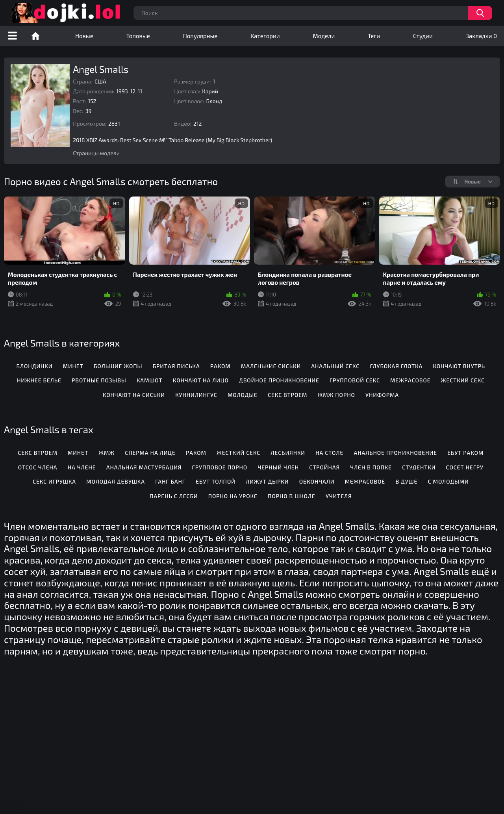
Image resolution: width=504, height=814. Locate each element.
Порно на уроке (233, 496)
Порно (35, 36)
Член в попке (371, 467)
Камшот (150, 380)
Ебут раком (465, 453)
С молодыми (448, 481)
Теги (374, 36)
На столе (329, 453)
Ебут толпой (216, 481)
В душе (406, 481)
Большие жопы (118, 366)
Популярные (200, 36)
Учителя (339, 496)
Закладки (481, 36)
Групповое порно (220, 467)
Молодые (243, 395)
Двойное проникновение (279, 380)
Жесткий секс (463, 380)
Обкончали (317, 481)
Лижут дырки (267, 481)
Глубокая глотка (396, 366)
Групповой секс (355, 380)
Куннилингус (196, 395)
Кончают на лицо (201, 380)
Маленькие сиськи (271, 366)
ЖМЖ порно (336, 395)
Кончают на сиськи (134, 395)
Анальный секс (335, 366)
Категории (265, 36)
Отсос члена (38, 467)
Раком (220, 366)
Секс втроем (287, 395)
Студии (423, 36)
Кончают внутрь (459, 366)
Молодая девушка (116, 481)
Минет (73, 366)
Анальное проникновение (395, 453)
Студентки (419, 467)
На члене (82, 467)
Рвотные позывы (99, 380)
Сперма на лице (150, 453)
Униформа (382, 395)
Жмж (107, 453)
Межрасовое (410, 380)
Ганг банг (170, 481)
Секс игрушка (54, 481)
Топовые (138, 36)
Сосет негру (465, 467)
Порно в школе (292, 496)
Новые (84, 36)
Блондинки (35, 366)
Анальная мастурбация (144, 467)
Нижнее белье (39, 380)
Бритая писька (176, 366)
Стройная (324, 467)
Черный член (278, 467)
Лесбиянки (288, 453)
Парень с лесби (174, 496)
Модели (324, 36)
